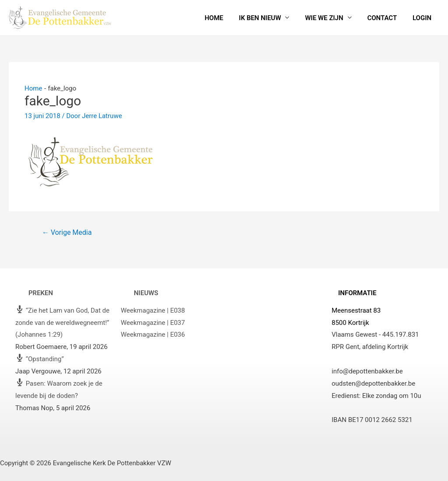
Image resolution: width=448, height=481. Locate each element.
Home (226, 18)
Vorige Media (67, 232)
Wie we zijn (331, 18)
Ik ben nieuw (269, 18)
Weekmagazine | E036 (153, 335)
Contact (386, 18)
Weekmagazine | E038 (153, 310)
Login (423, 18)
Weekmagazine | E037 (153, 323)
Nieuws (146, 293)
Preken (41, 293)
